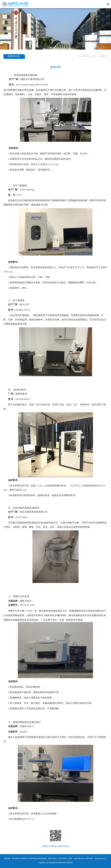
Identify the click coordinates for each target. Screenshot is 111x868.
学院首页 (87, 56)
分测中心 (95, 56)
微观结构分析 (104, 56)
